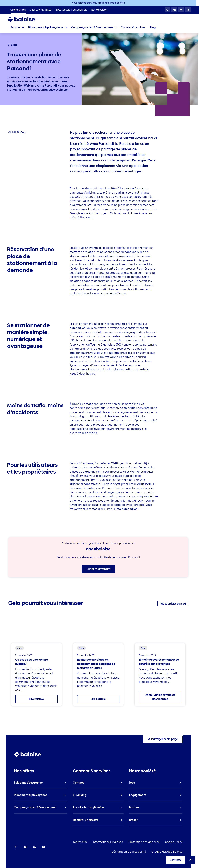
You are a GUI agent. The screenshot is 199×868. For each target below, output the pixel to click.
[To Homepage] (25, 19)
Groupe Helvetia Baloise (173, 852)
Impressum (85, 842)
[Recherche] (188, 10)
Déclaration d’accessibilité (134, 852)
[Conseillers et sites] (181, 10)
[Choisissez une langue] (174, 10)
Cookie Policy (179, 842)
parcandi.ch (78, 328)
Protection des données (150, 842)
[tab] (17, 28)
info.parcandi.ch (127, 509)
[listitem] (18, 10)
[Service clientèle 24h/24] (167, 10)
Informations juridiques (113, 842)
